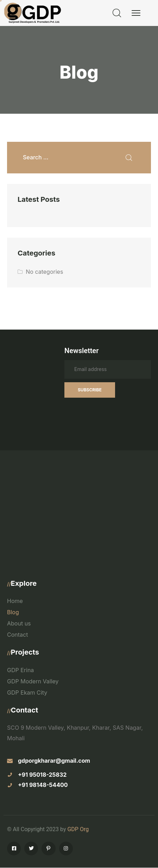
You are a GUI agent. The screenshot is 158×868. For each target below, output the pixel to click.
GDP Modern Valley (33, 681)
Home (15, 601)
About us (19, 623)
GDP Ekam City (27, 693)
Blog (13, 612)
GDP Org (78, 829)
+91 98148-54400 (43, 785)
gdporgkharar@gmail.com (54, 761)
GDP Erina (20, 670)
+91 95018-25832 (42, 775)
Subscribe (90, 390)
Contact (17, 635)
